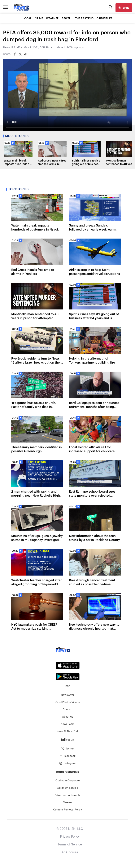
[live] (124, 8)
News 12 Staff (11, 48)
